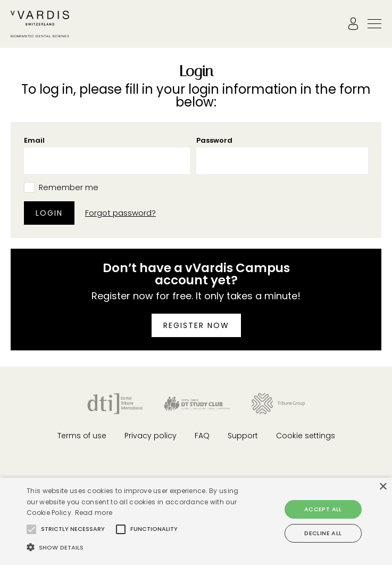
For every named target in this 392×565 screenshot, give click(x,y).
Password (214, 140)
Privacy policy (151, 436)
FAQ (202, 436)
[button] (31, 529)
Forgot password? (120, 214)
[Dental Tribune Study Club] (197, 403)
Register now (196, 325)
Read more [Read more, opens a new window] (94, 513)
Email (34, 140)
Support (243, 436)
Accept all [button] (323, 509)
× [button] (383, 487)
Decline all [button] (323, 533)
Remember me (69, 187)
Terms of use (82, 436)
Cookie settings (306, 436)
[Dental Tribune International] (115, 403)
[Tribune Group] (278, 403)
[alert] (196, 521)
